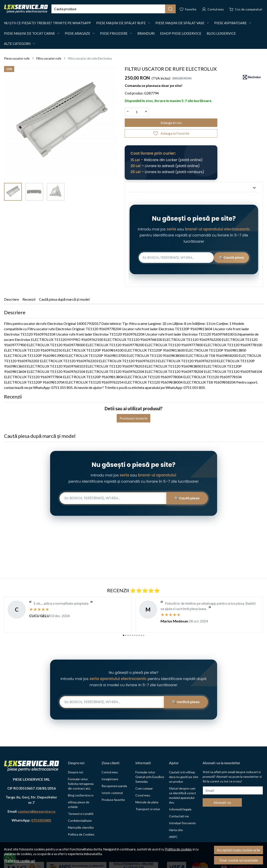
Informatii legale (180, 809)
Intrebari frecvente (182, 823)
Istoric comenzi (112, 793)
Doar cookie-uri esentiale (239, 860)
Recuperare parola (114, 786)
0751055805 (41, 820)
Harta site (176, 830)
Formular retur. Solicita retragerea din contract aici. (81, 784)
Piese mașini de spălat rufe (121, 23)
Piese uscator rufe (17, 58)
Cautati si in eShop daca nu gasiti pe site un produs (184, 777)
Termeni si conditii (81, 814)
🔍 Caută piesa (228, 258)
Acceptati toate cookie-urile (238, 850)
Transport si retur (148, 809)
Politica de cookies (178, 849)
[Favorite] (188, 9)
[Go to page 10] (144, 635)
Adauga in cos (171, 123)
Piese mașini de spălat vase (180, 23)
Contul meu (110, 772)
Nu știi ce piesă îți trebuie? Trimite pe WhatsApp (47, 23)
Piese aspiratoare (230, 23)
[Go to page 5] (132, 635)
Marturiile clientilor (81, 827)
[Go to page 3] (128, 635)
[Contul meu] (213, 9)
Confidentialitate (80, 821)
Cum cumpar (144, 788)
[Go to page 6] (135, 635)
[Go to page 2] (126, 635)
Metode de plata (147, 802)
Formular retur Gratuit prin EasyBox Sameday (150, 777)
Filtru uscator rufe (49, 58)
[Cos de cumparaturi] (246, 9)
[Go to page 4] (130, 635)
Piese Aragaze (77, 33)
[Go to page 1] (124, 635)
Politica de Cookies (81, 834)
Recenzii (29, 301)
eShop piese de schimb (79, 804)
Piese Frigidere (114, 33)
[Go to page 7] (137, 635)
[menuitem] (13, 192)
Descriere (11, 301)
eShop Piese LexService (181, 33)
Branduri (146, 33)
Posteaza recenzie (133, 420)
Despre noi (75, 772)
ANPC (173, 837)
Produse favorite (113, 800)
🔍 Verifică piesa (184, 702)
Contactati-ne (179, 816)
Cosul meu (143, 795)
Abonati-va (222, 802)
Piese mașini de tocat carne (30, 33)
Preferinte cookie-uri (20, 861)
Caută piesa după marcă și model (64, 301)
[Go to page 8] (139, 635)
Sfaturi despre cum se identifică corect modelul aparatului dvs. (182, 795)
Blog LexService (221, 33)
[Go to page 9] (141, 635)
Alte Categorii (17, 44)
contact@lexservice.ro (37, 811)
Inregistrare (110, 779)
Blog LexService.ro (81, 795)
